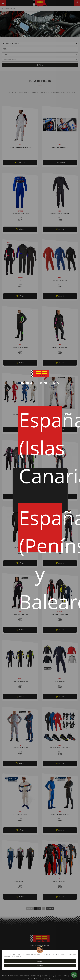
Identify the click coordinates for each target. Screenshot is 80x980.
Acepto (40, 961)
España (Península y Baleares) (40, 528)
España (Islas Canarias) (40, 430)
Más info (40, 966)
